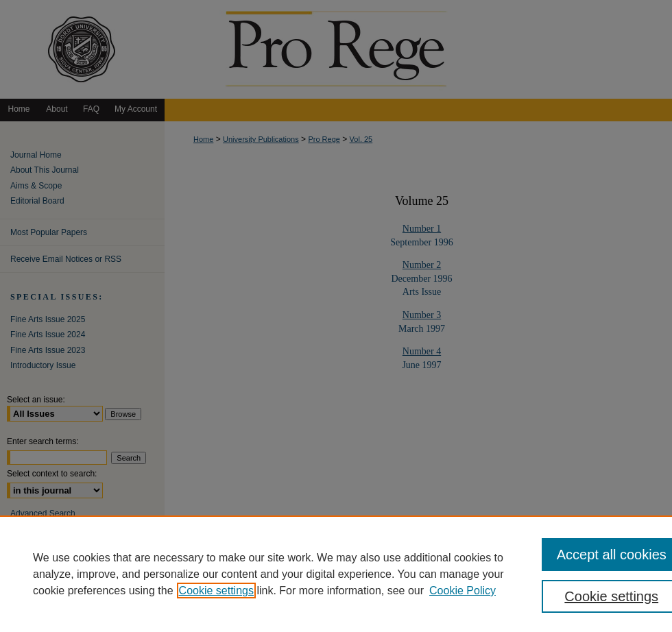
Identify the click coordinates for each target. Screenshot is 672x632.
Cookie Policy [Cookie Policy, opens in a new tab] (463, 591)
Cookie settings (216, 591)
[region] (336, 574)
